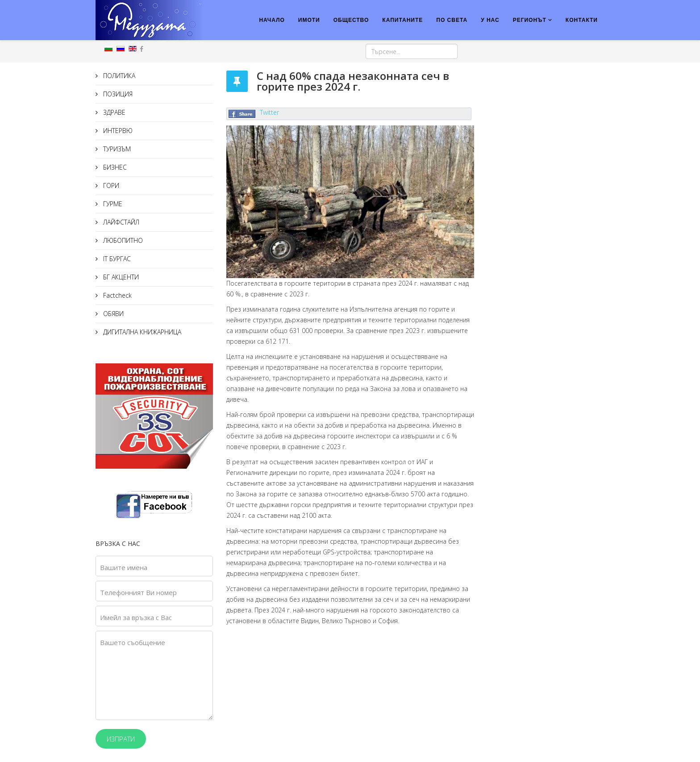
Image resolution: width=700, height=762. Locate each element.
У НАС (490, 20)
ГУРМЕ (112, 204)
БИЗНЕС (114, 167)
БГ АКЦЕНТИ (120, 277)
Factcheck (117, 295)
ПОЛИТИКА (118, 76)
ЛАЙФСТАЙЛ (120, 222)
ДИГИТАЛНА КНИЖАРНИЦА (141, 332)
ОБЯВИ (112, 314)
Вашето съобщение (133, 642)
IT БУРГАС (116, 259)
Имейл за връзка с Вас (136, 617)
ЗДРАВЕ (113, 112)
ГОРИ (110, 185)
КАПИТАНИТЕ (402, 20)
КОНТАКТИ (582, 20)
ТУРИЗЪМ (116, 149)
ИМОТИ (309, 20)
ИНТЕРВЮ (117, 131)
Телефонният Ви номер (138, 592)
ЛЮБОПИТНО (122, 240)
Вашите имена (124, 567)
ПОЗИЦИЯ (117, 94)
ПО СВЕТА (452, 20)
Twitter (269, 112)
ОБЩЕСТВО (351, 20)
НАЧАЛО (272, 20)
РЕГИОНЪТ (530, 20)
